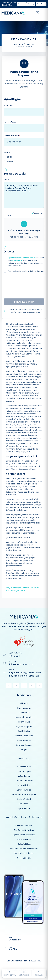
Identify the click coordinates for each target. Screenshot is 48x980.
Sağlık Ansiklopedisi (24, 726)
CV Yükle (8, 216)
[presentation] (24, 285)
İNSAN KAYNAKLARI (26, 47)
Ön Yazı (7, 180)
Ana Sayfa (18, 44)
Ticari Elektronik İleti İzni (24, 853)
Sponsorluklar (24, 808)
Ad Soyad (8, 105)
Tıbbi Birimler (24, 713)
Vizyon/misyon (24, 771)
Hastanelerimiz (24, 708)
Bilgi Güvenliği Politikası (24, 830)
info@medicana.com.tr (21, 664)
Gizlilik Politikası (24, 844)
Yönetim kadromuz (24, 781)
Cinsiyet (8, 152)
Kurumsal (30, 44)
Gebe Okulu (24, 804)
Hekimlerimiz (24, 722)
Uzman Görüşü (24, 740)
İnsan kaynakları (24, 767)
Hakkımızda (24, 703)
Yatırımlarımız (24, 776)
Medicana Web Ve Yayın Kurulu (24, 849)
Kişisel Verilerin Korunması (24, 835)
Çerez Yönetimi (24, 858)
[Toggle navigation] (44, 13)
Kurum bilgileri (24, 785)
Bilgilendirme (17, 260)
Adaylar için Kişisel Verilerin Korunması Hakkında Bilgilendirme (22, 589)
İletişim (24, 750)
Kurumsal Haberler (24, 745)
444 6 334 (7, 5)
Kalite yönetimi (24, 799)
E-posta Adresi (11, 122)
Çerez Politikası (24, 839)
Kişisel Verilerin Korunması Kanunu (22, 258)
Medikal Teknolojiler (24, 736)
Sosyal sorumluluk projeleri (24, 795)
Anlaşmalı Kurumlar (24, 717)
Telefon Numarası (12, 136)
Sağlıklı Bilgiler (24, 731)
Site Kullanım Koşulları (24, 825)
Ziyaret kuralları (24, 790)
